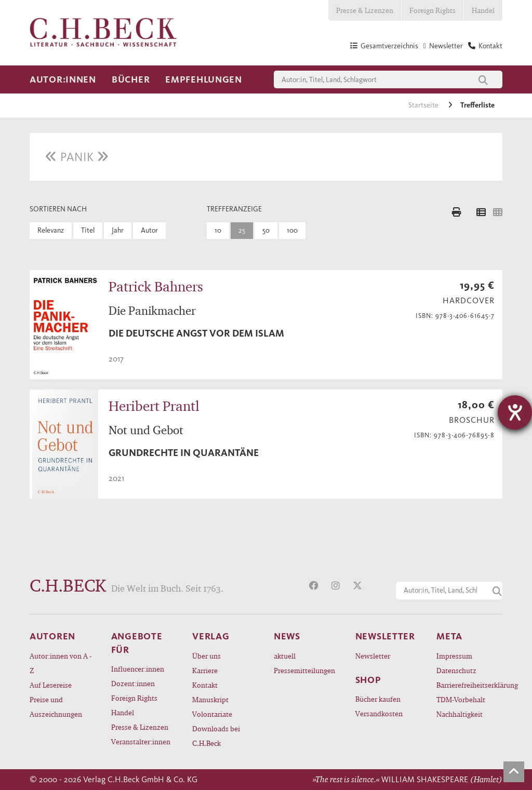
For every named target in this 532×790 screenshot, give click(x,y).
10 (218, 230)
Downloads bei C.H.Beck (216, 736)
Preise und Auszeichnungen (56, 707)
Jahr (118, 230)
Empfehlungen (204, 79)
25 (242, 230)
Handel (483, 10)
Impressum (454, 656)
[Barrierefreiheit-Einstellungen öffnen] (515, 412)
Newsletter (373, 656)
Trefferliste (477, 105)
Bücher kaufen (378, 699)
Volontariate (212, 714)
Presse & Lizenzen (365, 10)
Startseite (424, 105)
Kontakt (205, 685)
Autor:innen (63, 79)
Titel (88, 230)
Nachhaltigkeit (460, 714)
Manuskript (210, 699)
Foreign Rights (433, 10)
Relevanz (51, 230)
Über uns (207, 656)
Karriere (205, 670)
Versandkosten (379, 713)
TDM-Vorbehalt (461, 699)
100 (292, 230)
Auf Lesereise (51, 685)
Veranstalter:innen (141, 741)
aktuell (285, 656)
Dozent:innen (133, 683)
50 (266, 230)
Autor (149, 230)
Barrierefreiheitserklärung (469, 685)
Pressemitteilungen (304, 670)
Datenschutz (456, 670)
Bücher (131, 79)
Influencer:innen (138, 669)
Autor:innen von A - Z (61, 663)
